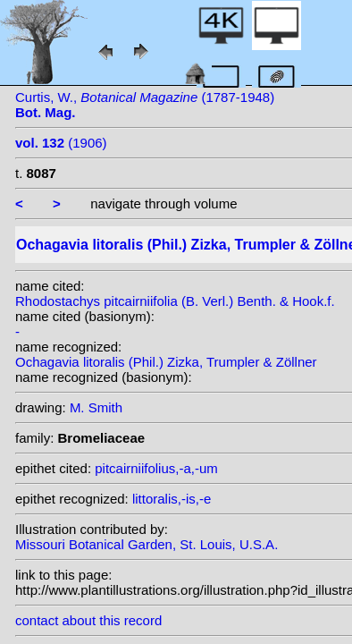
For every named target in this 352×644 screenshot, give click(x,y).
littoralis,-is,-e (172, 499)
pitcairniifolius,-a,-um (156, 468)
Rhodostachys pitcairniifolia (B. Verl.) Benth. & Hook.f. (175, 301)
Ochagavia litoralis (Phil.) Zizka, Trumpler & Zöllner (166, 362)
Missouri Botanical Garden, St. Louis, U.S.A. (147, 544)
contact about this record (88, 620)
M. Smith (96, 407)
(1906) (61, 143)
